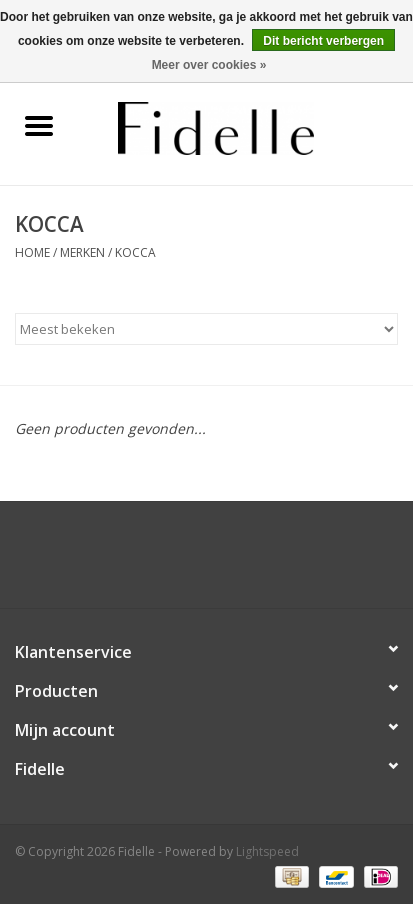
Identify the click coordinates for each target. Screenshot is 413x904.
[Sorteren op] (206, 329)
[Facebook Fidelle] (189, 562)
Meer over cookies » (209, 65)
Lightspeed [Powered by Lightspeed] (267, 851)
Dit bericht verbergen (323, 41)
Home (32, 252)
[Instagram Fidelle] (225, 562)
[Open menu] (39, 125)
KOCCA (135, 252)
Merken (82, 252)
